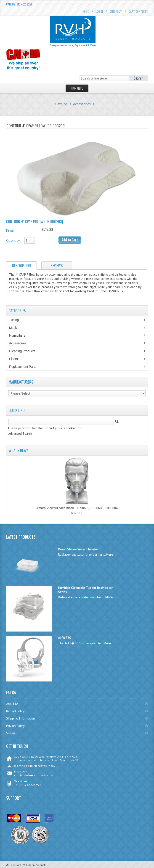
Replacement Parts (25, 367)
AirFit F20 (65, 638)
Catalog (61, 104)
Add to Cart (70, 240)
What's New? (18, 450)
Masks (16, 328)
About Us (12, 704)
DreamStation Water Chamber (78, 549)
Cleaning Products (25, 351)
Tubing (16, 320)
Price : (11, 230)
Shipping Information (20, 718)
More (109, 555)
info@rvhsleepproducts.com (34, 775)
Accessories (82, 104)
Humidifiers (20, 335)
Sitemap (12, 733)
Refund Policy (15, 711)
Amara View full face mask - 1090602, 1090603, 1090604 (77, 508)
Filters (13, 359)
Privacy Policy (15, 726)
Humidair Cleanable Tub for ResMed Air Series (85, 590)
